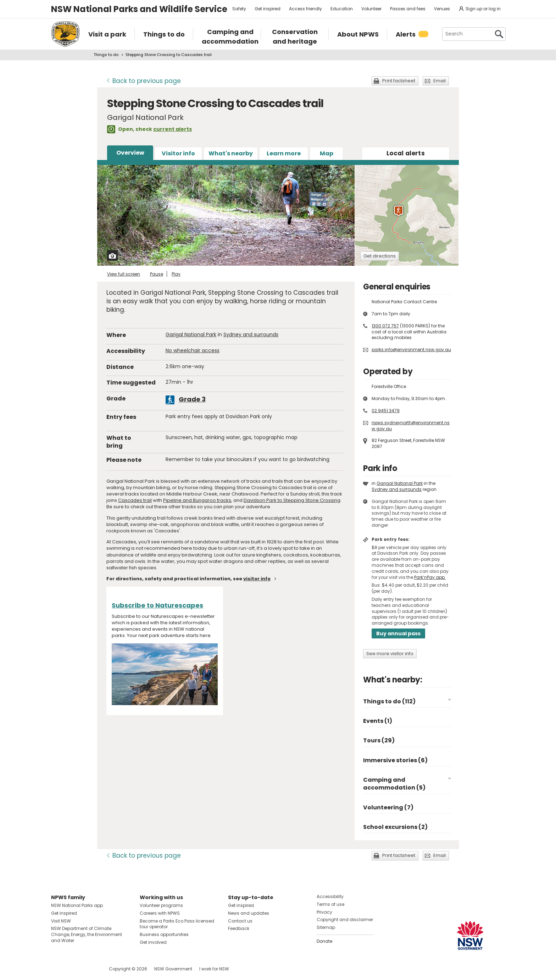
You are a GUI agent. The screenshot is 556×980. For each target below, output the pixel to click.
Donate (324, 941)
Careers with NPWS (160, 913)
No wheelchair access (193, 350)
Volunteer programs (161, 905)
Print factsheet (399, 81)
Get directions (380, 256)
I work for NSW (214, 969)
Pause (157, 274)
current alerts (173, 129)
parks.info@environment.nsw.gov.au (411, 350)
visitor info (257, 579)
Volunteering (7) (388, 807)
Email (440, 81)
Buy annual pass (398, 633)
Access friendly (305, 9)
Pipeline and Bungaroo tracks (197, 500)
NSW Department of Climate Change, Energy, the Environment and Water (87, 934)
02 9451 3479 (386, 411)
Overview (130, 153)
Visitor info (178, 153)
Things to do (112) (389, 701)
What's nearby (231, 153)
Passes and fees (408, 9)
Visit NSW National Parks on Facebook (58, 969)
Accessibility (330, 896)
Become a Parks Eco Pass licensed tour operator (177, 924)
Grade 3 (192, 399)
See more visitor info (390, 654)
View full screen (124, 274)
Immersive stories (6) (395, 760)
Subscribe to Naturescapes (157, 605)
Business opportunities (164, 934)
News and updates (249, 913)
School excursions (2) (395, 827)
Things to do (106, 55)
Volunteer (371, 9)
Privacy (324, 912)
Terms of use (330, 904)
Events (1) (378, 721)
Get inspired (268, 9)
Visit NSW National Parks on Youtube (88, 969)
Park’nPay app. (430, 577)
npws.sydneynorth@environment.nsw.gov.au (411, 426)
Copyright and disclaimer (345, 920)
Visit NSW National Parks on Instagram (73, 969)
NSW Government (173, 969)
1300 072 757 (385, 326)
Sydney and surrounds (251, 334)
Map (327, 153)
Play (176, 274)
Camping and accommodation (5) (394, 784)
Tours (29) (379, 740)
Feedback (239, 928)
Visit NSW (61, 921)
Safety (239, 9)
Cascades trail (135, 500)
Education (342, 9)
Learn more (284, 153)
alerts (406, 153)
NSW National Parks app (77, 905)
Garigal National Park (191, 334)
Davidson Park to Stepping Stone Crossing (292, 500)
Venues (442, 9)
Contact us (240, 921)
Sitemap (326, 927)
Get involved (153, 942)
